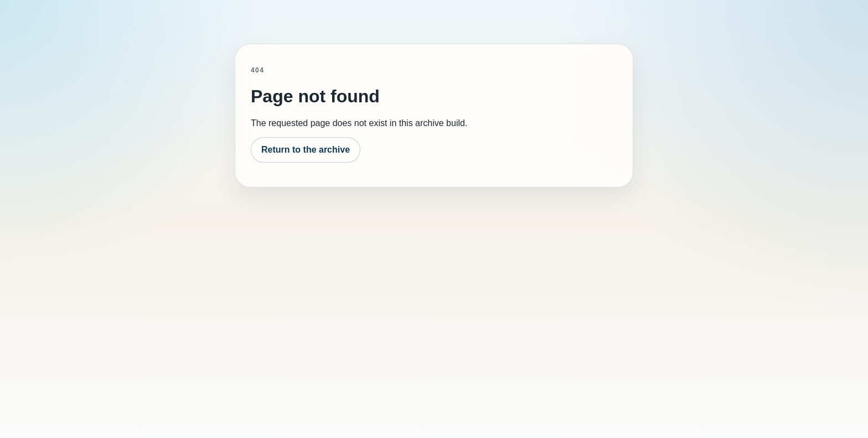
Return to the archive (306, 150)
